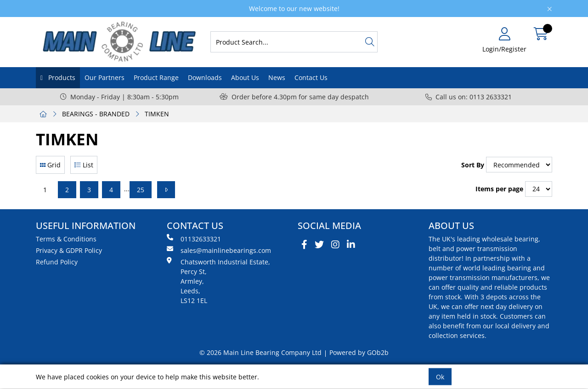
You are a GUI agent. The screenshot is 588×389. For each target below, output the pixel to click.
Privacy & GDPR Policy (69, 250)
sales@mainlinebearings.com (219, 250)
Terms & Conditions (66, 239)
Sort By (473, 165)
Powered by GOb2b (359, 352)
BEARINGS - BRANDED (96, 114)
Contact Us (311, 77)
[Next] (166, 190)
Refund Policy (57, 262)
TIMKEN (157, 114)
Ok (440, 377)
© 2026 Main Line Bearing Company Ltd (260, 352)
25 (141, 190)
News (277, 77)
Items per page (499, 189)
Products (61, 77)
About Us (245, 77)
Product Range (156, 77)
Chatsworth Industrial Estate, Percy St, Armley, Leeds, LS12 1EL (218, 281)
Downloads (205, 77)
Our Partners (105, 77)
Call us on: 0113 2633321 (469, 97)
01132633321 (194, 239)
